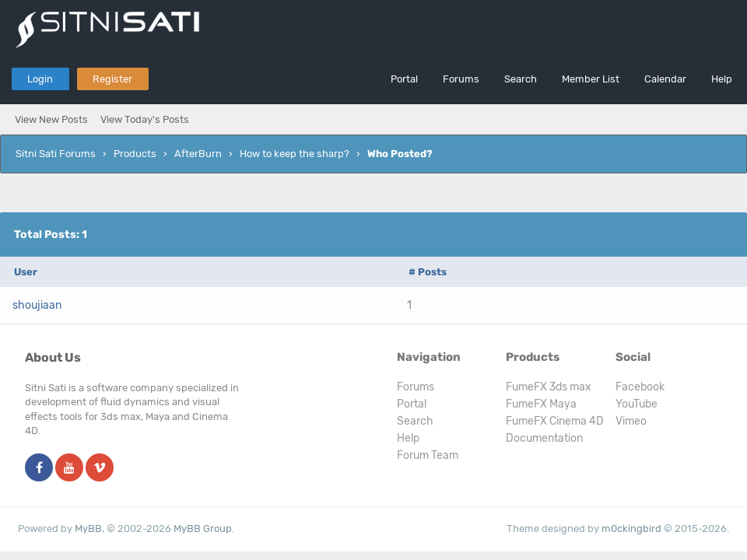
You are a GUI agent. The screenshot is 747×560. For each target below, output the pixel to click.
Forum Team (428, 455)
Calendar (665, 79)
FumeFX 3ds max (549, 387)
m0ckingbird (631, 528)
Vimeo (631, 421)
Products (135, 154)
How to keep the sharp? (295, 154)
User (26, 272)
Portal (404, 79)
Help (722, 79)
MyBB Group (203, 528)
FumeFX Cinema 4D (555, 421)
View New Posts (51, 119)
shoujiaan (37, 305)
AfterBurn (198, 154)
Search (521, 79)
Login (40, 79)
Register (112, 79)
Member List (591, 79)
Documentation (544, 438)
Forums (461, 79)
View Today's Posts (145, 119)
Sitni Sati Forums (56, 154)
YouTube (637, 404)
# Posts (428, 272)
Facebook (640, 387)
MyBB (88, 528)
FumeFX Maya (541, 404)
